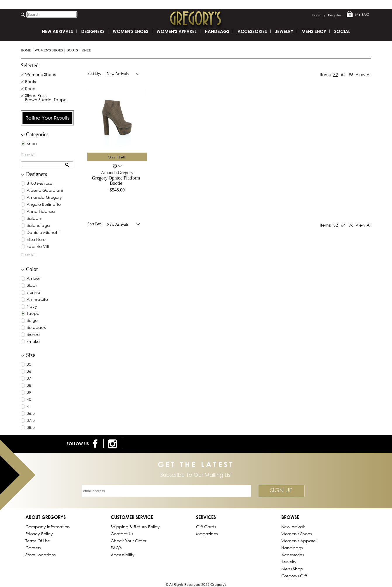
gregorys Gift (294, 576)
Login (319, 15)
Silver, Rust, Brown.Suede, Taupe (46, 98)
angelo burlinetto (44, 205)
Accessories (252, 31)
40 (29, 400)
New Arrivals (57, 31)
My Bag (358, 15)
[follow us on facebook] (96, 444)
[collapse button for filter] (23, 175)
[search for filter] (43, 165)
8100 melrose (39, 184)
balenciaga (38, 226)
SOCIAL (342, 31)
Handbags (217, 31)
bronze (33, 335)
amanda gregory (44, 198)
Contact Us (122, 534)
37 (29, 379)
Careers (33, 548)
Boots (72, 50)
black (32, 286)
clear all (28, 155)
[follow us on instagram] (113, 444)
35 (29, 365)
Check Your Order (129, 541)
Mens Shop (314, 31)
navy (32, 307)
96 (351, 74)
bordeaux (36, 328)
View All (363, 74)
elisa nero (36, 240)
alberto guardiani (45, 191)
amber (33, 279)
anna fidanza (41, 212)
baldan (34, 219)
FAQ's (116, 548)
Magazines (207, 534)
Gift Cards (206, 527)
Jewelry (284, 31)
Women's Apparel (177, 31)
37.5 (31, 421)
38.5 (31, 428)
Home (26, 50)
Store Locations (40, 555)
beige (32, 321)
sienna (33, 293)
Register (335, 15)
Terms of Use (38, 541)
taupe (33, 314)
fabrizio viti (38, 247)
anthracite (37, 300)
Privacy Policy (39, 534)
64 (343, 74)
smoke (33, 342)
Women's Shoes (49, 50)
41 (29, 407)
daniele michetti (43, 233)
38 (29, 386)
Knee (86, 50)
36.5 (31, 414)
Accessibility (123, 555)
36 (29, 372)
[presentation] (47, 118)
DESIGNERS (93, 31)
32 (336, 74)
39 (29, 393)
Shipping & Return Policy (135, 527)
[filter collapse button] (23, 135)
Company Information (48, 527)
